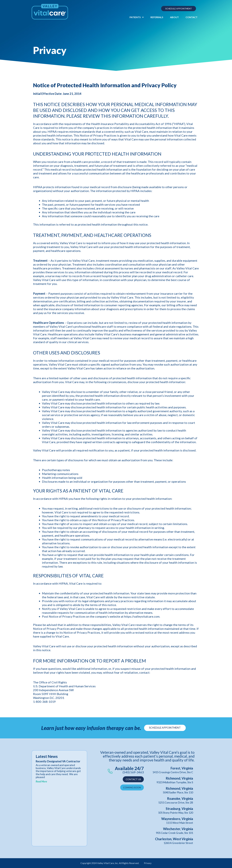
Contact (192, 17)
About (174, 17)
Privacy (148, 863)
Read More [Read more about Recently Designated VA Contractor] (42, 785)
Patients (137, 17)
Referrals (157, 17)
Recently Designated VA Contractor (52, 763)
